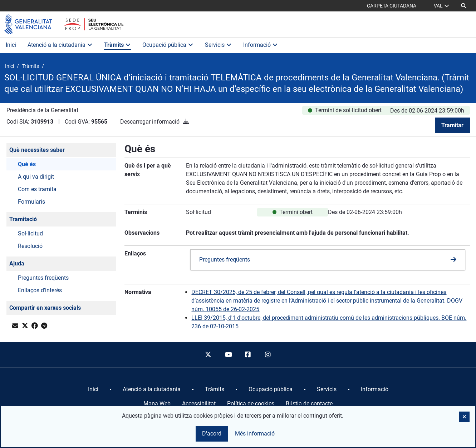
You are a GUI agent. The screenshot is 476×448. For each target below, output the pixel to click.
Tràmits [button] (117, 45)
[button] (463, 6)
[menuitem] (93, 389)
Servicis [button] (218, 45)
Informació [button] (261, 45)
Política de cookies (251, 404)
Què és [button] (27, 164)
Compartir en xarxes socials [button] (45, 308)
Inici (11, 45)
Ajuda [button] (17, 263)
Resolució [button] (30, 246)
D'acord (212, 434)
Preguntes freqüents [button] (43, 278)
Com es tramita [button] (37, 189)
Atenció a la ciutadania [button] (60, 45)
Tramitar (452, 125)
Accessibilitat (199, 404)
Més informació (255, 434)
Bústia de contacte (309, 404)
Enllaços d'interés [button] (40, 290)
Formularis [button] (31, 202)
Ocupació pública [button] (168, 45)
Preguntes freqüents (225, 260)
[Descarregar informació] (186, 122)
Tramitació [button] (23, 219)
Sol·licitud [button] (30, 233)
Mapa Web (157, 404)
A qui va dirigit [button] (36, 177)
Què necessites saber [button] (37, 150)
